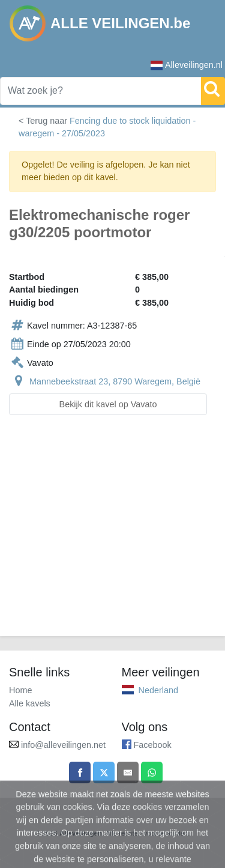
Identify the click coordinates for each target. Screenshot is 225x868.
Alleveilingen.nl (187, 65)
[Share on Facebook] (80, 772)
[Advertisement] (112, 533)
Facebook (153, 745)
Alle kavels (30, 703)
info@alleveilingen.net (63, 745)
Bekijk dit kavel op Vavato (108, 404)
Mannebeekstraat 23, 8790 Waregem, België (115, 381)
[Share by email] (128, 772)
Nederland (158, 690)
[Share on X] (104, 772)
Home (20, 690)
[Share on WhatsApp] (152, 772)
